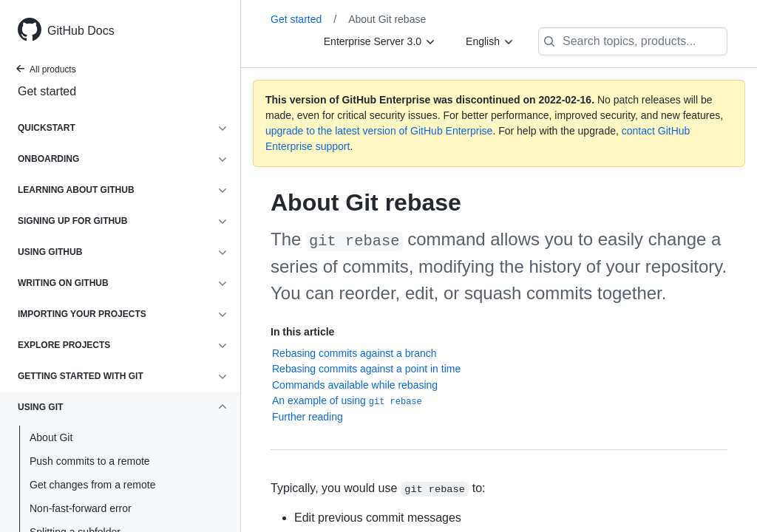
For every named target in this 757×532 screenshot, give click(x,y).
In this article (302, 332)
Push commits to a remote (90, 461)
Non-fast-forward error (81, 508)
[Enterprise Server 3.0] (380, 41)
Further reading (308, 417)
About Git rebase (387, 19)
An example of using (347, 401)
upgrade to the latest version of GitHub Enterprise (379, 131)
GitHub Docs (81, 31)
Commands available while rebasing (355, 385)
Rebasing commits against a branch (354, 353)
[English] (490, 41)
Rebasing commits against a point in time (366, 369)
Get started (47, 91)
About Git (51, 437)
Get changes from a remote (92, 485)
